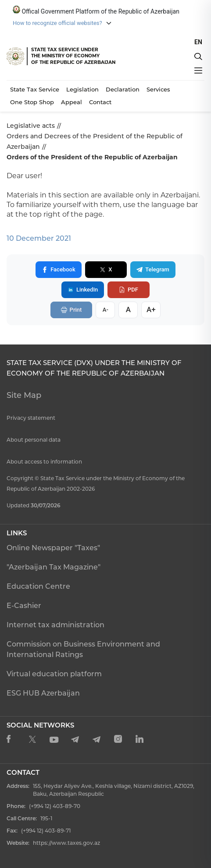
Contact (100, 102)
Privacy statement (31, 418)
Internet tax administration (55, 625)
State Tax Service (35, 89)
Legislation (82, 89)
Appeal (72, 102)
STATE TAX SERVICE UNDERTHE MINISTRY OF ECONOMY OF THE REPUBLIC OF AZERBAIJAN (73, 56)
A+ (152, 309)
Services (158, 89)
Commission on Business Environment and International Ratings (83, 649)
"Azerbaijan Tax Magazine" (54, 567)
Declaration (123, 89)
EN (198, 42)
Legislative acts (31, 126)
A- (106, 310)
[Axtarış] (198, 56)
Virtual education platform (54, 674)
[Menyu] (198, 70)
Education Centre (38, 586)
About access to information (44, 462)
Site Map (24, 395)
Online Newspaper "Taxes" (53, 548)
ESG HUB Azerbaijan (43, 693)
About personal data (34, 440)
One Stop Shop (32, 102)
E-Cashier (24, 606)
